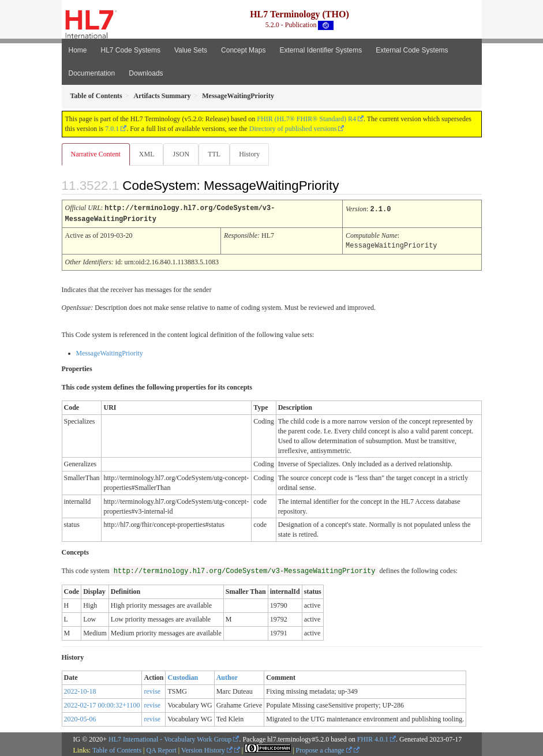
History (249, 154)
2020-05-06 (80, 717)
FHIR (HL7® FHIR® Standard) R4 (306, 119)
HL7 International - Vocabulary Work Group (170, 738)
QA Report (162, 748)
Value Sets (191, 50)
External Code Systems (412, 50)
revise (152, 690)
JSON (181, 154)
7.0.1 (112, 129)
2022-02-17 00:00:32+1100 (102, 703)
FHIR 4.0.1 (373, 738)
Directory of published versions (293, 129)
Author (227, 676)
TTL (214, 154)
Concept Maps (243, 50)
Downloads (146, 73)
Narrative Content (96, 154)
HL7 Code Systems (131, 50)
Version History (207, 748)
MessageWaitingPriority (110, 351)
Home (78, 50)
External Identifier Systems (321, 50)
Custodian (183, 676)
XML (147, 154)
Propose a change (324, 748)
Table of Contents (117, 748)
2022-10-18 (80, 690)
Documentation (92, 73)
